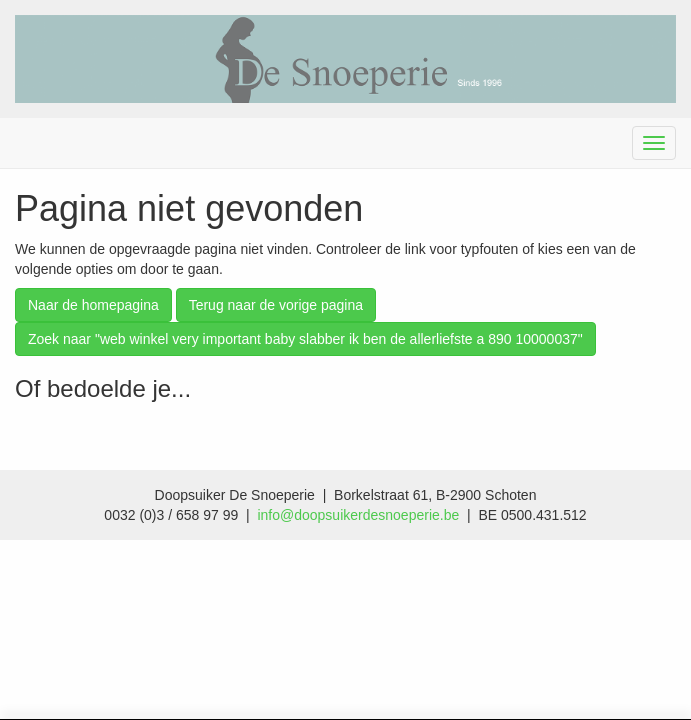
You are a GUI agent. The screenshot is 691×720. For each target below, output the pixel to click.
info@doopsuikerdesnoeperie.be (358, 515)
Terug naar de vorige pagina (276, 305)
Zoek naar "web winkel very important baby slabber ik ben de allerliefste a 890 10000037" (305, 339)
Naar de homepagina (93, 305)
